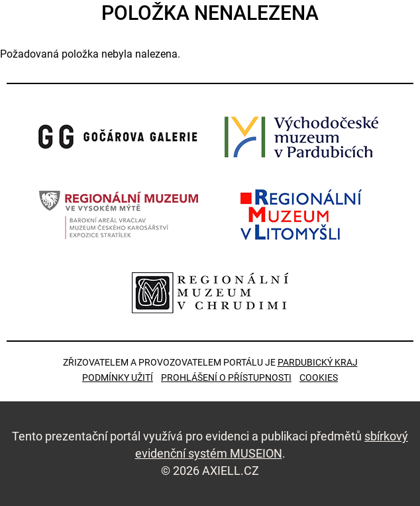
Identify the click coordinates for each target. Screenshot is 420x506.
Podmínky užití (118, 378)
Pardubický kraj (318, 362)
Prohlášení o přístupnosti (226, 378)
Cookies (319, 378)
